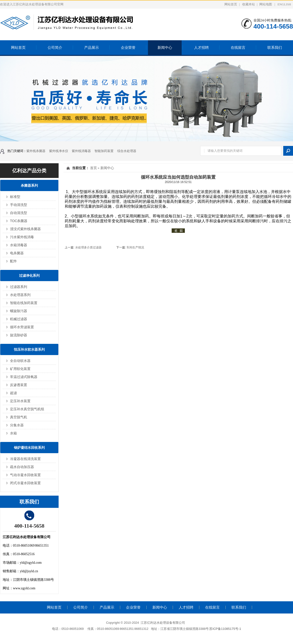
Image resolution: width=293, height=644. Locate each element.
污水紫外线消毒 (22, 237)
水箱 (13, 433)
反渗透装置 (19, 385)
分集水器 (17, 425)
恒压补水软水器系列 (29, 349)
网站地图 (266, 4)
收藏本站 (249, 4)
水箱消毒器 (19, 245)
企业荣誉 (128, 48)
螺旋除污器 (19, 311)
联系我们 (275, 48)
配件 (13, 261)
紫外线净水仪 (59, 151)
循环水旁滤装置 (22, 327)
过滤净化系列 (29, 276)
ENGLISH (284, 4)
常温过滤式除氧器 (24, 377)
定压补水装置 (20, 401)
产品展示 (92, 48)
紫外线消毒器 (81, 151)
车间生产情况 (135, 247)
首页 (94, 168)
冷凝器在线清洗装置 (25, 459)
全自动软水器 (20, 361)
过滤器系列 (19, 287)
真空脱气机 (19, 417)
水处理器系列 (20, 295)
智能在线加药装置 (24, 303)
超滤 (13, 393)
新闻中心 (165, 48)
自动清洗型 (19, 213)
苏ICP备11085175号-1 (225, 629)
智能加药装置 (104, 151)
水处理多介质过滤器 (89, 247)
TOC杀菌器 (19, 221)
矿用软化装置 (20, 369)
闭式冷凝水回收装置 (25, 483)
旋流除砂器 (19, 335)
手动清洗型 (19, 205)
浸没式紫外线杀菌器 (25, 229)
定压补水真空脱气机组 (27, 409)
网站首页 (231, 4)
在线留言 (238, 48)
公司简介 (55, 48)
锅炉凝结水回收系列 (29, 448)
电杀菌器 (17, 253)
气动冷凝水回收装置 (25, 475)
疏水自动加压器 (22, 467)
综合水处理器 (127, 151)
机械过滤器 (19, 319)
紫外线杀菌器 (36, 151)
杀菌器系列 (29, 185)
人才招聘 (201, 48)
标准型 (15, 197)
